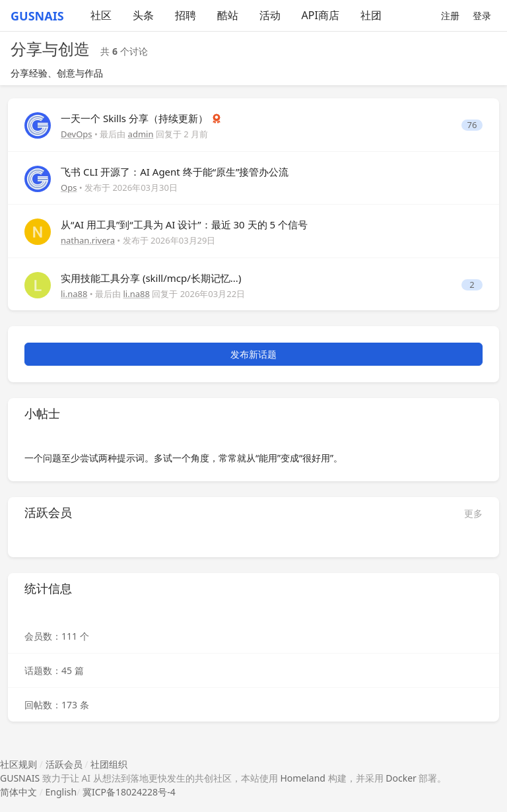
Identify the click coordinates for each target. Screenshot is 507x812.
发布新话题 (253, 354)
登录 (482, 16)
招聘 (186, 15)
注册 (450, 16)
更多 (473, 513)
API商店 (321, 15)
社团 (371, 15)
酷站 (228, 15)
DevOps (77, 134)
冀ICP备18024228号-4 (129, 792)
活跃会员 (64, 764)
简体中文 (18, 792)
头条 (143, 15)
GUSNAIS (20, 778)
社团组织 (109, 764)
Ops (69, 187)
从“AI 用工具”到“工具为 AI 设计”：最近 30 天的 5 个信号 (184, 224)
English (61, 792)
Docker (401, 778)
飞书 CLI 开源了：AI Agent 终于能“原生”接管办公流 (175, 172)
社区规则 (18, 764)
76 (472, 125)
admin (141, 134)
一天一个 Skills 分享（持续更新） (136, 118)
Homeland (303, 778)
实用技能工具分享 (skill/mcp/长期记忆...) (151, 278)
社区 (101, 15)
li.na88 (74, 294)
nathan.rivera (88, 240)
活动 (270, 15)
